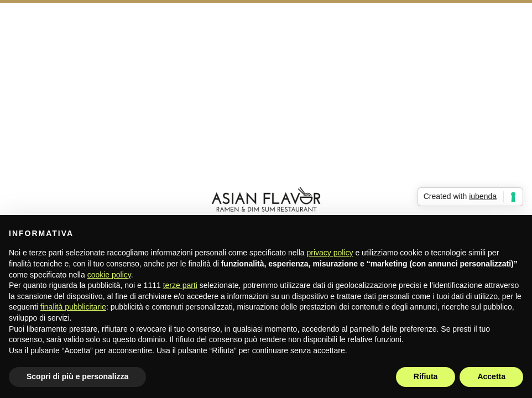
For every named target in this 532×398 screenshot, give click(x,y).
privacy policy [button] (330, 253)
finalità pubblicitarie (73, 307)
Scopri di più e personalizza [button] (77, 376)
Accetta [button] (491, 376)
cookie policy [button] (109, 275)
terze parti (180, 285)
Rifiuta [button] (426, 376)
